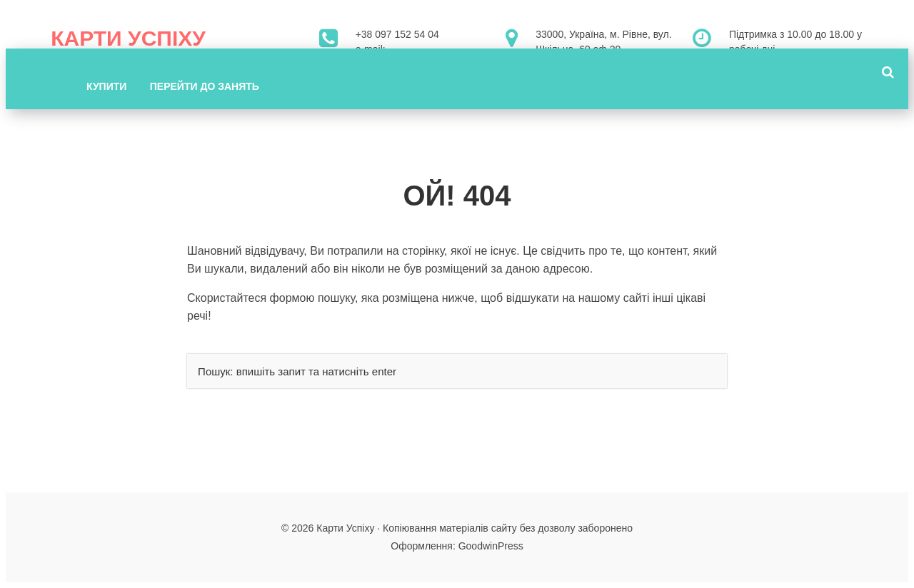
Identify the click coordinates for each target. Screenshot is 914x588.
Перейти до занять (205, 86)
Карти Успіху (128, 38)
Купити (106, 86)
